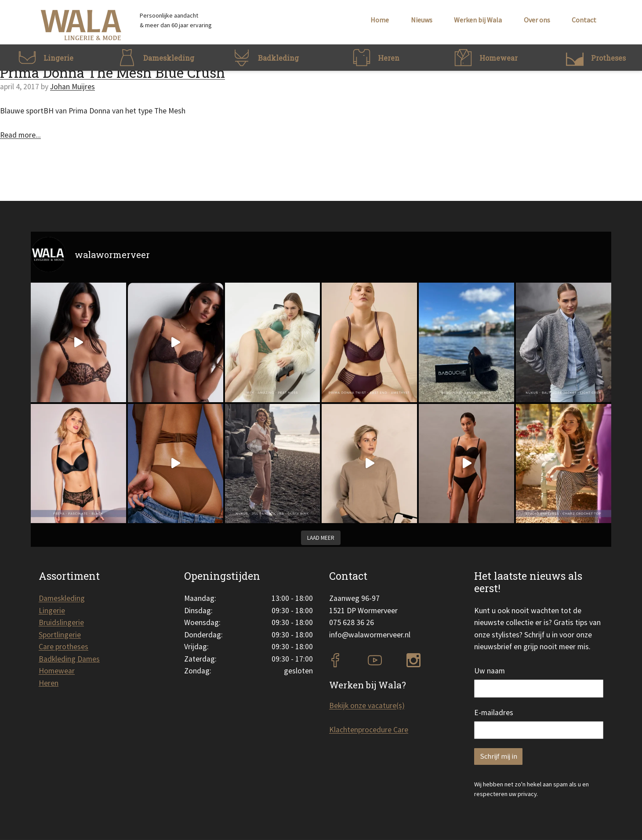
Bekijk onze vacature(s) (367, 705)
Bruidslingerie (61, 622)
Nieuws (422, 20)
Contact (584, 20)
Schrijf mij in (499, 756)
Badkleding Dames (69, 659)
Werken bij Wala (478, 20)
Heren (49, 683)
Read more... (20, 135)
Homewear (57, 671)
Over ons (537, 20)
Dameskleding (62, 598)
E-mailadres (494, 713)
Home (380, 20)
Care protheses (63, 647)
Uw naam (490, 671)
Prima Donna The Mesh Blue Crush (112, 73)
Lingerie (52, 611)
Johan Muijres (73, 87)
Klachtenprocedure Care (369, 730)
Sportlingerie (60, 635)
